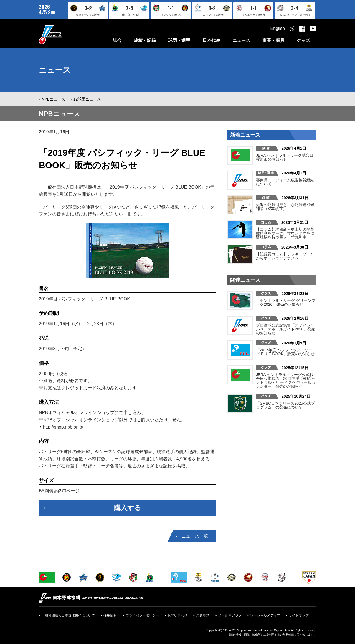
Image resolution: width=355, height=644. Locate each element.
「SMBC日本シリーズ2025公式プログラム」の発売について (285, 405)
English (278, 28)
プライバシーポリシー (142, 615)
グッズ (303, 40)
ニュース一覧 (195, 536)
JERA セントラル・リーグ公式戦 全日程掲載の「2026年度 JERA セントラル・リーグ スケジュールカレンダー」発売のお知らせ (286, 380)
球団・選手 (179, 40)
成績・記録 (145, 40)
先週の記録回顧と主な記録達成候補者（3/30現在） (285, 207)
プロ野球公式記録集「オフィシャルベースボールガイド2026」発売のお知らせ (286, 329)
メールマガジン (230, 615)
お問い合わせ (177, 615)
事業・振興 (273, 40)
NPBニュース (53, 99)
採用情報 (110, 615)
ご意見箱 (203, 615)
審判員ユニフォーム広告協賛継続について (285, 182)
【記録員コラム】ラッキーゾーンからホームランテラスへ (285, 256)
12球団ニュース (87, 99)
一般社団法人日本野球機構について (68, 615)
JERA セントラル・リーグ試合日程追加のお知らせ (285, 157)
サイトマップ (299, 615)
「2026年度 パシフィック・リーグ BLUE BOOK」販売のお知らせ (285, 352)
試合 (117, 40)
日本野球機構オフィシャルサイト (65, 35)
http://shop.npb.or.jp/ (63, 427)
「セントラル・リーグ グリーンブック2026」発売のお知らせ (286, 302)
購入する (128, 508)
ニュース (241, 40)
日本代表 (211, 40)
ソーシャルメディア (265, 615)
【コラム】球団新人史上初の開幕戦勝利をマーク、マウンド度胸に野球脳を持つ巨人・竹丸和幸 (285, 233)
